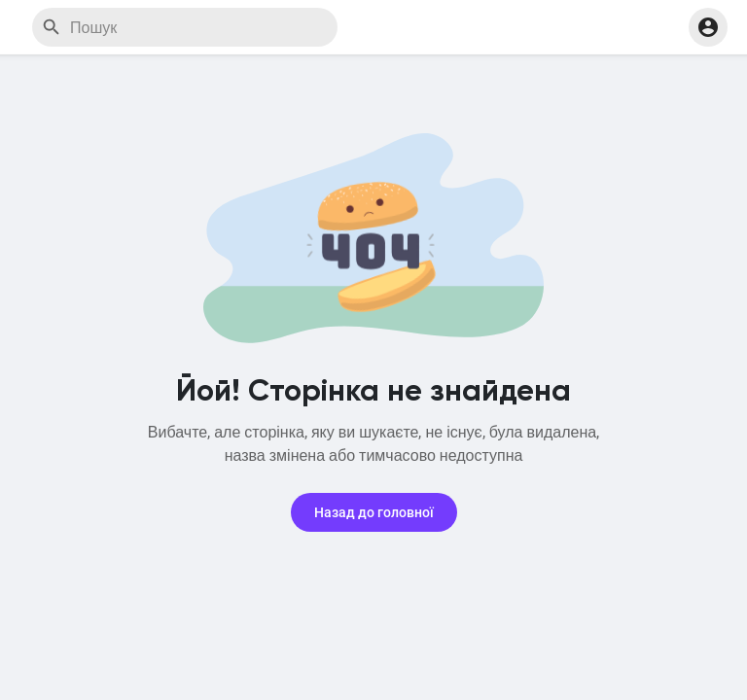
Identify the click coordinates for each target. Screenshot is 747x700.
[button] (708, 27)
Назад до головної (374, 512)
